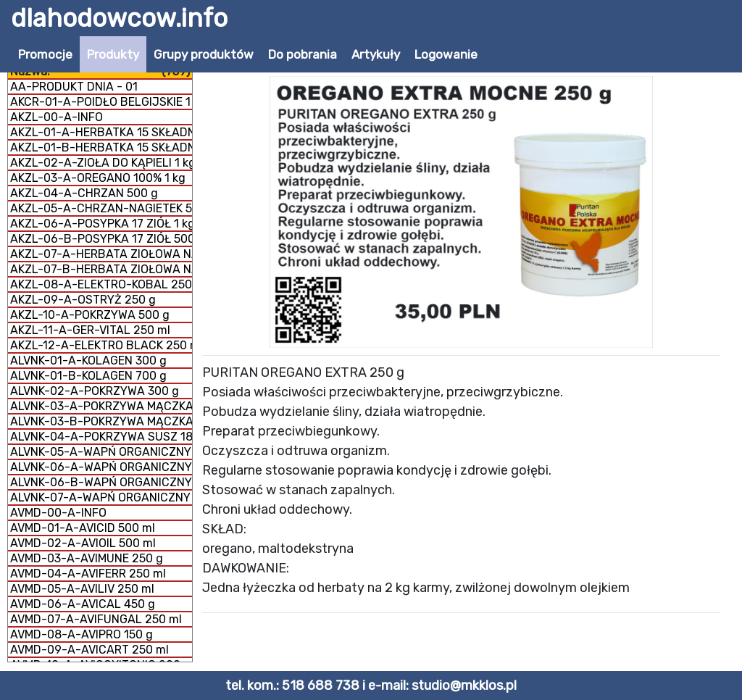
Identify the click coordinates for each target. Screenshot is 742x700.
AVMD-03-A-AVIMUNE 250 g (87, 558)
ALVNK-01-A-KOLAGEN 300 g (88, 361)
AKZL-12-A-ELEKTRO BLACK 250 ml (101, 345)
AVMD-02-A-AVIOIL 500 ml (83, 543)
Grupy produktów (204, 54)
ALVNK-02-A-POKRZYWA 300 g (95, 391)
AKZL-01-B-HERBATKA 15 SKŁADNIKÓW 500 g (101, 147)
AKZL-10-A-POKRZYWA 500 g (90, 315)
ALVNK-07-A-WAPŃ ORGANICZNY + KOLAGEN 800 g (101, 497)
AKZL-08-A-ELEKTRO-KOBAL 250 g (101, 284)
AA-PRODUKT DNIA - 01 (74, 87)
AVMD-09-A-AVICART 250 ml (89, 650)
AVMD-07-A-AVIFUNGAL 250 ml (96, 619)
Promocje (45, 54)
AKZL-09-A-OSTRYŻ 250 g (83, 300)
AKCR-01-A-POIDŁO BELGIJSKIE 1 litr (101, 102)
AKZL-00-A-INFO (57, 117)
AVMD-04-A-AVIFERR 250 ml (88, 574)
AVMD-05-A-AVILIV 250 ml (82, 589)
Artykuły (376, 54)
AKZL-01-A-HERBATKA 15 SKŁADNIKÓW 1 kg (101, 132)
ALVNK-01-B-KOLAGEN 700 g (88, 376)
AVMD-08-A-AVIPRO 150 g (82, 634)
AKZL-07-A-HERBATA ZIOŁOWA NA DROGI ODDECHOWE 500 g (101, 254)
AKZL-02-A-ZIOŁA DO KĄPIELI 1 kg (101, 163)
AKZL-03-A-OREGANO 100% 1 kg (98, 178)
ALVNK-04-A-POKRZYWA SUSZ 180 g (101, 437)
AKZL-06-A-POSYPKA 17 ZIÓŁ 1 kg (101, 224)
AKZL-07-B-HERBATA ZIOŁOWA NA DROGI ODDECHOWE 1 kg (101, 269)
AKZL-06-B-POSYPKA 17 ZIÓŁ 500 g (101, 239)
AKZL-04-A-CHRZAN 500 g (84, 193)
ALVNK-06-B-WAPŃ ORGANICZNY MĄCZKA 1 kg (101, 482)
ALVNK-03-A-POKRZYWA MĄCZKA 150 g (101, 406)
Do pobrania (303, 54)
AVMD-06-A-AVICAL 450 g (83, 604)
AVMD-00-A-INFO (58, 513)
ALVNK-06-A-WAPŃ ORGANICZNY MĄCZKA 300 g (101, 467)
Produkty (113, 54)
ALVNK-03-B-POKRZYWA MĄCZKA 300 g (101, 421)
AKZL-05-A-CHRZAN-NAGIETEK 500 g (101, 208)
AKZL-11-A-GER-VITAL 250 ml (90, 330)
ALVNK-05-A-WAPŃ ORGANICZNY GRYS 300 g (101, 452)
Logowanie (446, 54)
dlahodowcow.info (119, 18)
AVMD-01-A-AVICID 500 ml (83, 528)
